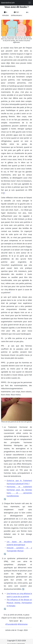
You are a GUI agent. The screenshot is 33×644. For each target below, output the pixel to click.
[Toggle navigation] (29, 3)
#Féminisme (23, 624)
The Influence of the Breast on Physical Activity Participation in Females (19, 603)
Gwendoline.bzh (8, 3)
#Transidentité (11, 624)
